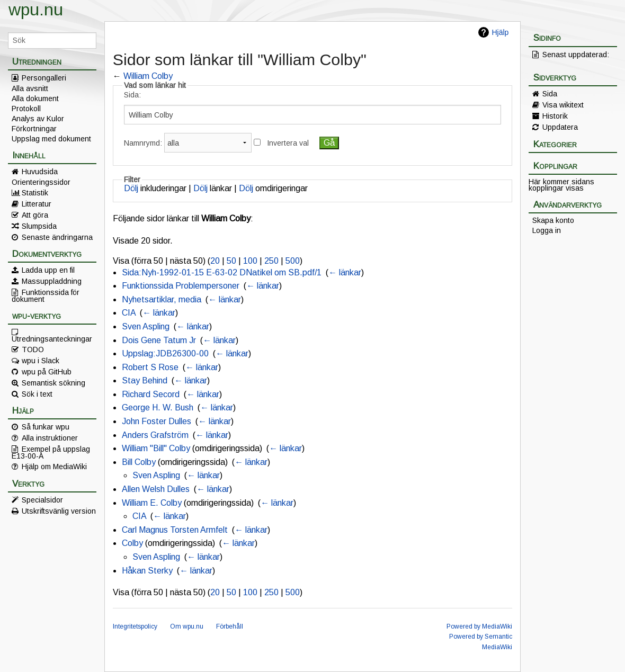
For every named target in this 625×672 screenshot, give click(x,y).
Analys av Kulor (38, 119)
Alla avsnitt (30, 88)
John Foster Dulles (157, 421)
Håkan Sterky (147, 571)
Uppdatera (560, 127)
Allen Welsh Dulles (156, 489)
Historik (555, 116)
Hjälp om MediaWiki (54, 467)
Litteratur (37, 204)
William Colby (148, 76)
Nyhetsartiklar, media (162, 299)
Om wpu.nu (187, 626)
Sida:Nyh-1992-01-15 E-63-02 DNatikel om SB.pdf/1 (222, 272)
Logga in (547, 230)
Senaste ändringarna (57, 237)
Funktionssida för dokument (46, 295)
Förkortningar (34, 129)
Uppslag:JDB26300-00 (165, 353)
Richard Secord (151, 394)
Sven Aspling (146, 326)
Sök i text (37, 394)
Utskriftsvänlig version (59, 511)
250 (271, 261)
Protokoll (26, 109)
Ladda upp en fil (48, 270)
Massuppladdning (52, 281)
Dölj (131, 188)
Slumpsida (39, 226)
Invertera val (288, 143)
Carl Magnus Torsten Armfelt (175, 530)
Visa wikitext (563, 105)
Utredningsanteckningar (52, 338)
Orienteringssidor (41, 182)
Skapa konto (553, 220)
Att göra (35, 215)
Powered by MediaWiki (479, 626)
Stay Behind (145, 380)
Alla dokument (35, 98)
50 (231, 261)
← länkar (345, 272)
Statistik (35, 193)
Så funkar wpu (46, 427)
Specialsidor (42, 500)
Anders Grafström (155, 435)
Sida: (132, 95)
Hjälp (500, 32)
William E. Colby (152, 503)
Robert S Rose (150, 367)
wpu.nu (36, 10)
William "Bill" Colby (156, 448)
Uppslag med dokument (51, 139)
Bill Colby (139, 462)
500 (293, 261)
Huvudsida (40, 172)
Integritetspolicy (135, 626)
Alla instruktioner (50, 438)
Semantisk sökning (53, 383)
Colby (132, 543)
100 (250, 261)
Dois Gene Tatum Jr (159, 340)
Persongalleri (44, 78)
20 (215, 261)
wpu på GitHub (47, 372)
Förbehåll (230, 626)
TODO (33, 350)
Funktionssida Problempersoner (181, 286)
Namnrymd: (143, 143)
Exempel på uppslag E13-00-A (51, 452)
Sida (550, 94)
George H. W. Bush (158, 407)
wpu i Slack (41, 361)
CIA (129, 313)
